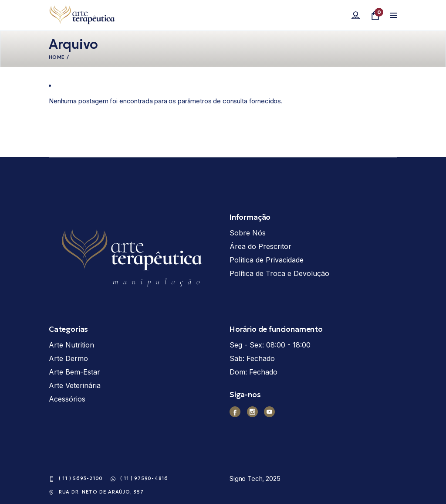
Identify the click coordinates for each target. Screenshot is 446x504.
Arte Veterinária (75, 385)
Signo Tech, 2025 (255, 478)
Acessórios (67, 399)
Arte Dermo (68, 358)
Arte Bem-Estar (74, 372)
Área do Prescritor (260, 246)
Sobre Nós (248, 233)
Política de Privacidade (267, 260)
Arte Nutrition (71, 345)
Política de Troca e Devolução (279, 273)
